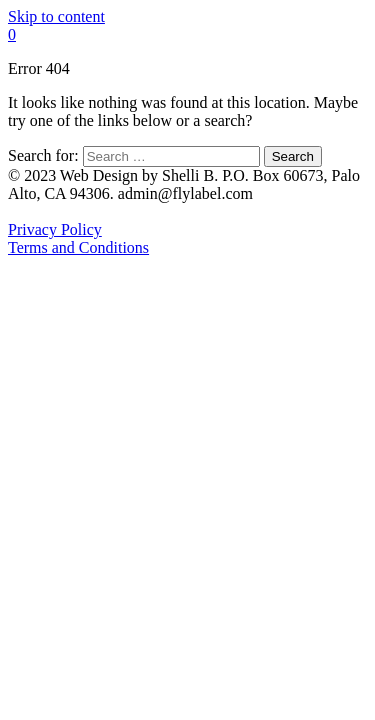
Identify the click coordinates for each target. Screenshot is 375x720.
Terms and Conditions (78, 247)
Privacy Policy (55, 229)
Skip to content (56, 16)
